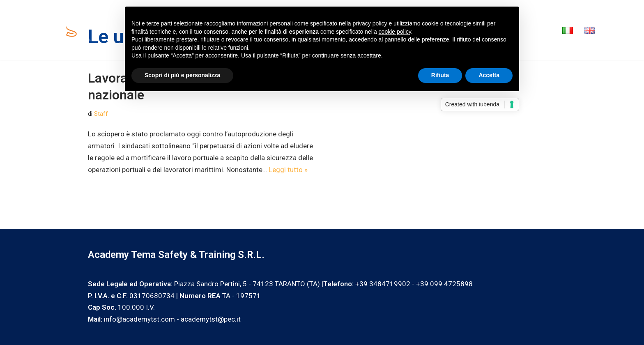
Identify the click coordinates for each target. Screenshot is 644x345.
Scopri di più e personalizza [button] (182, 75)
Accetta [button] (489, 75)
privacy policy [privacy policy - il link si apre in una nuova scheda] (370, 23)
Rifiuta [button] (440, 75)
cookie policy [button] (395, 32)
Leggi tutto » (288, 170)
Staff (101, 114)
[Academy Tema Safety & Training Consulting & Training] (72, 30)
